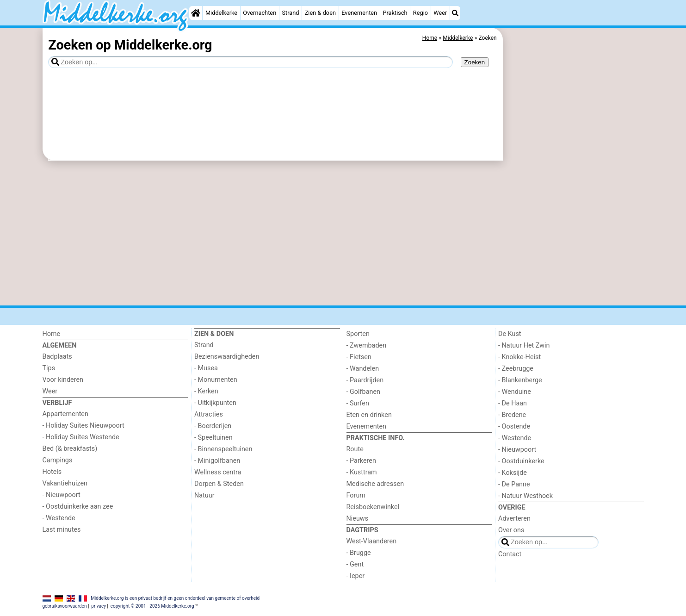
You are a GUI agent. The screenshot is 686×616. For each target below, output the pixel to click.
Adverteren (514, 519)
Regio (420, 13)
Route (355, 449)
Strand (290, 13)
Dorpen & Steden (219, 484)
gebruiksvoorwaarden (65, 606)
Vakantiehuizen (65, 483)
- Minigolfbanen (217, 461)
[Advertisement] (575, 241)
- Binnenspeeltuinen (223, 449)
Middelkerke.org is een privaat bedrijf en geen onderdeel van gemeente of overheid (175, 598)
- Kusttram (362, 472)
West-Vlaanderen (372, 541)
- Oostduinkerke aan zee (78, 507)
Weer (440, 13)
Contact (510, 554)
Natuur (204, 495)
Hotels (52, 472)
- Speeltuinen (213, 438)
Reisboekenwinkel (373, 507)
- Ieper (356, 576)
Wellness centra (218, 472)
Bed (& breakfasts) (70, 449)
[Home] (196, 13)
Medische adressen (375, 484)
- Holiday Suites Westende (81, 437)
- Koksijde (513, 473)
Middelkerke (221, 13)
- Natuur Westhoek (525, 496)
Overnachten (260, 13)
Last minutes (62, 530)
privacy (99, 606)
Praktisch (395, 13)
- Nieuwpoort (62, 495)
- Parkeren (361, 461)
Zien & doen (320, 13)
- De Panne (514, 484)
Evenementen (359, 13)
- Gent (355, 564)
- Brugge (359, 553)
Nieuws (358, 519)
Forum (356, 495)
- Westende (59, 518)
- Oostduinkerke (521, 461)
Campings (58, 460)
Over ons (511, 530)
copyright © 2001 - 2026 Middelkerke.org (152, 606)
